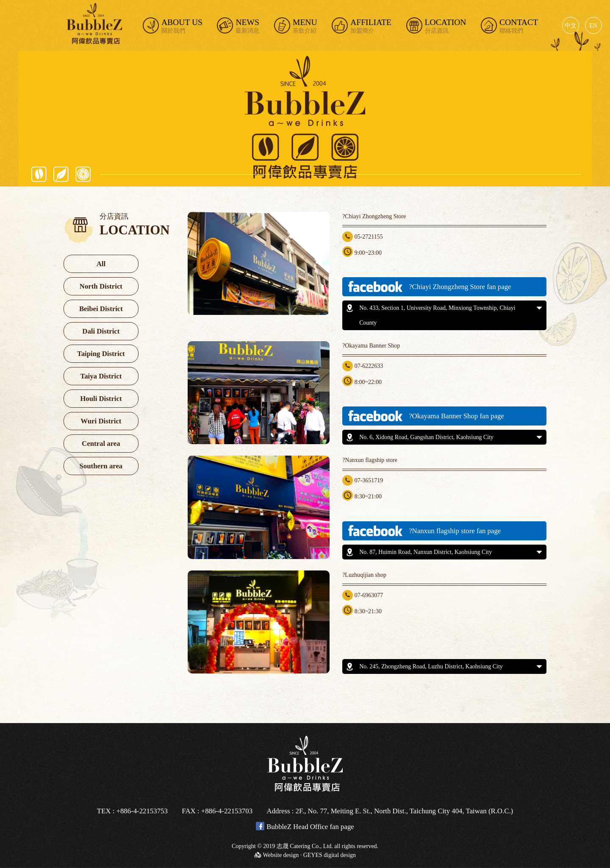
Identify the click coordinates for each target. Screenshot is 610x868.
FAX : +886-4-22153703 (217, 811)
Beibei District (101, 309)
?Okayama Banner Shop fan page (425, 416)
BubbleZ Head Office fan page (305, 826)
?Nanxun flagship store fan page (424, 531)
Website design (281, 855)
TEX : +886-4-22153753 (132, 811)
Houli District (101, 399)
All (101, 264)
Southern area (101, 466)
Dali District (101, 331)
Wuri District (101, 421)
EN (593, 26)
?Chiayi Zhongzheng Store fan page (429, 287)
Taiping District (101, 354)
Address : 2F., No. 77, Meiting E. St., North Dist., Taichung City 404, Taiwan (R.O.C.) (390, 811)
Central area (101, 444)
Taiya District (101, 376)
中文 (571, 26)
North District (101, 286)
